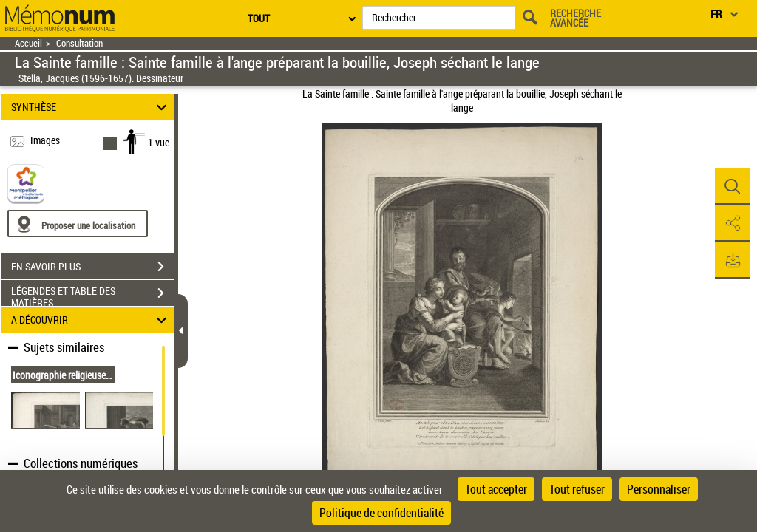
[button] (731, 187)
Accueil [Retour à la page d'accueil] (28, 43)
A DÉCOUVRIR (91, 320)
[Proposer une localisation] (78, 224)
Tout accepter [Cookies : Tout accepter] (496, 489)
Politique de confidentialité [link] (381, 513)
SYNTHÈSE (91, 107)
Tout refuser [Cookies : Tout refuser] (577, 489)
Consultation (79, 43)
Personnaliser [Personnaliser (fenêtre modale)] (659, 489)
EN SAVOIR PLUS (92, 267)
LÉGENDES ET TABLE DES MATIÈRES (92, 295)
